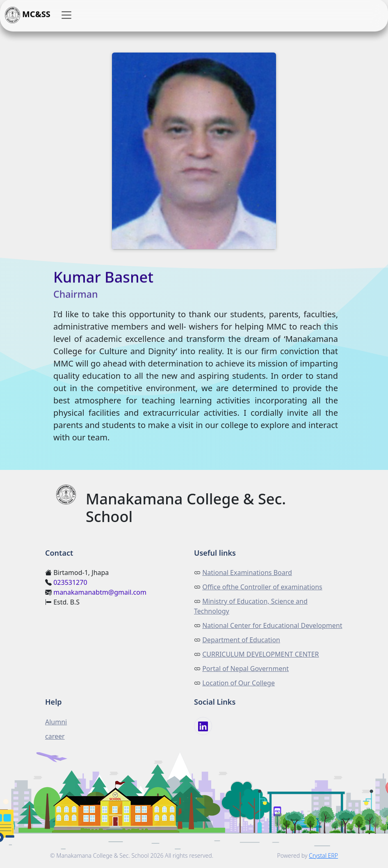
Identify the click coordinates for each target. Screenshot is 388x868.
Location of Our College (239, 683)
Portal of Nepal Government (245, 669)
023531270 (70, 582)
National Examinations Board (247, 573)
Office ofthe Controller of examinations (262, 587)
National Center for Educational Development (272, 625)
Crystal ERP (323, 855)
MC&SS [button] (28, 15)
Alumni (56, 722)
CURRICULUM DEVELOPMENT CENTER (260, 654)
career (55, 736)
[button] (66, 15)
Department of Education (241, 640)
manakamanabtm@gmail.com (100, 592)
